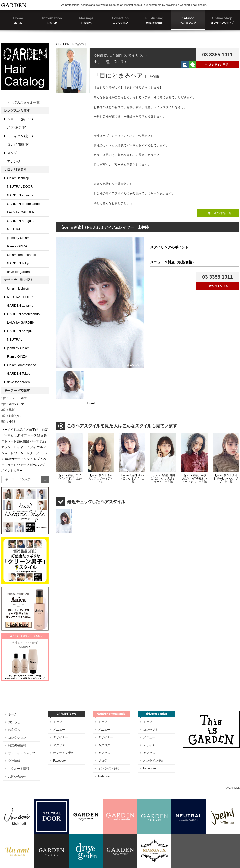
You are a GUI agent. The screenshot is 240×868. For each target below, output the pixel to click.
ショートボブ (14, 398)
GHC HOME (64, 44)
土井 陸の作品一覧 (218, 213)
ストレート (9, 441)
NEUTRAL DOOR (20, 187)
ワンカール (22, 453)
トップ (58, 722)
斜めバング (37, 465)
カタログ (104, 745)
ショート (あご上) (20, 119)
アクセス (59, 745)
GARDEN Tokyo (19, 263)
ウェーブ (23, 465)
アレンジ (14, 162)
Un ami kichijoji (18, 178)
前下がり (35, 430)
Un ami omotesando (22, 255)
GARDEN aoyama (20, 195)
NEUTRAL (15, 229)
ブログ (103, 761)
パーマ (34, 441)
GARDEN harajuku (21, 221)
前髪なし (11, 416)
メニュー (59, 730)
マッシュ (7, 447)
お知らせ (14, 722)
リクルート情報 (19, 769)
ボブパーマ (13, 404)
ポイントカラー (12, 471)
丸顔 (43, 441)
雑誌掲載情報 (17, 745)
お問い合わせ (17, 777)
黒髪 (8, 410)
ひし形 (16, 435)
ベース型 (34, 435)
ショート (7, 453)
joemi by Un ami (19, 238)
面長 (44, 435)
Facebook (60, 761)
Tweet (91, 403)
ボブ (24, 435)
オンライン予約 (64, 753)
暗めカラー (13, 459)
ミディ (31, 447)
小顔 (8, 422)
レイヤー (20, 447)
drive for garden (18, 272)
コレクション (17, 738)
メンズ (12, 153)
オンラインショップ (22, 753)
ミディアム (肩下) (20, 136)
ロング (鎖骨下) (18, 144)
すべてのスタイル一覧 (23, 102)
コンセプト (151, 730)
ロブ (37, 459)
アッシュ (27, 459)
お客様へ (14, 730)
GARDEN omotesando (23, 204)
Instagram (105, 776)
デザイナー (61, 737)
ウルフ (41, 447)
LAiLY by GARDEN (21, 212)
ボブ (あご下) (17, 127)
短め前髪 (23, 441)
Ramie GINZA (17, 246)
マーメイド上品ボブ (15, 430)
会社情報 (14, 761)
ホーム (13, 714)
